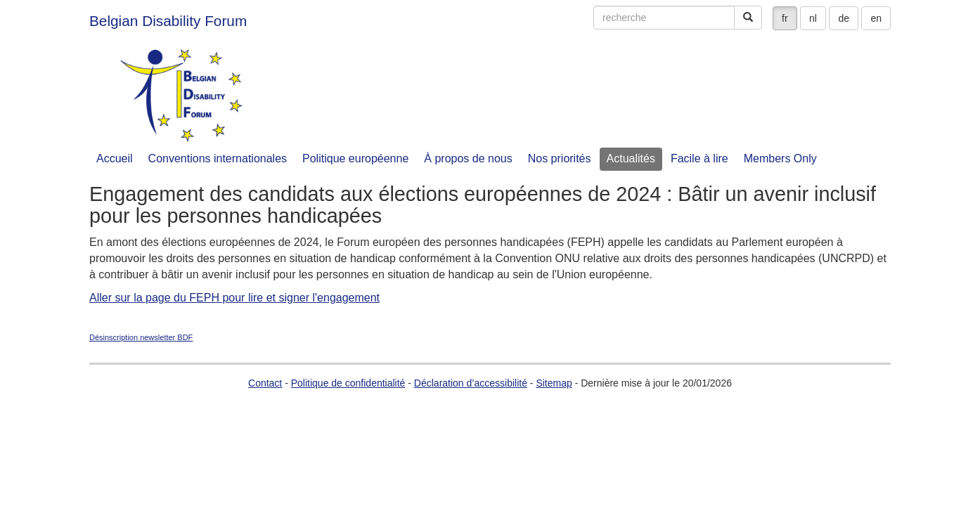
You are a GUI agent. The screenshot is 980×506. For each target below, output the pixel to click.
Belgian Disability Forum (168, 21)
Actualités (631, 158)
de (844, 18)
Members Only (780, 158)
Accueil (115, 158)
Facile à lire (699, 158)
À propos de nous (468, 158)
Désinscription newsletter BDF (141, 337)
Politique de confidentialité (348, 383)
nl (813, 18)
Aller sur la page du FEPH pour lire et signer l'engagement (234, 298)
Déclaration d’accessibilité (471, 383)
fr (785, 18)
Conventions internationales (218, 158)
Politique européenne (355, 158)
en (876, 18)
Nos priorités (560, 158)
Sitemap (554, 383)
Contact (265, 383)
